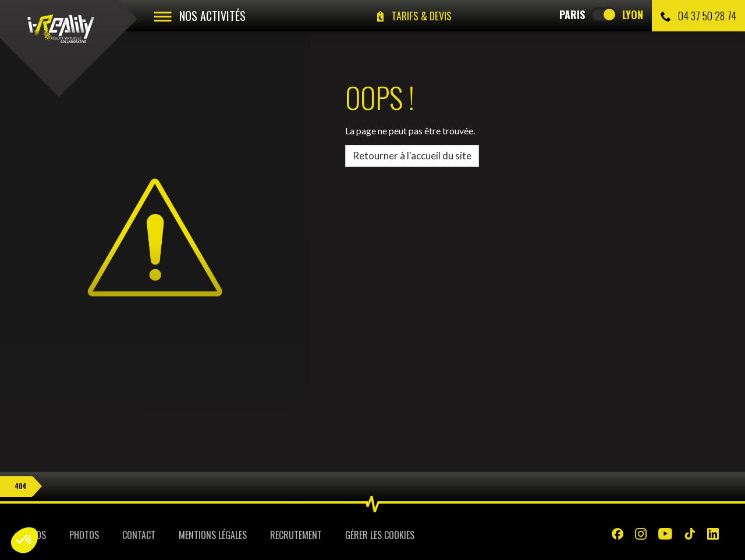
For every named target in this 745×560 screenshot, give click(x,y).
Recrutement (296, 535)
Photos (84, 535)
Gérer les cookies (380, 535)
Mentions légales (213, 535)
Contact (139, 535)
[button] (24, 540)
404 (20, 486)
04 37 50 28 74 (698, 16)
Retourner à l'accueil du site (412, 156)
